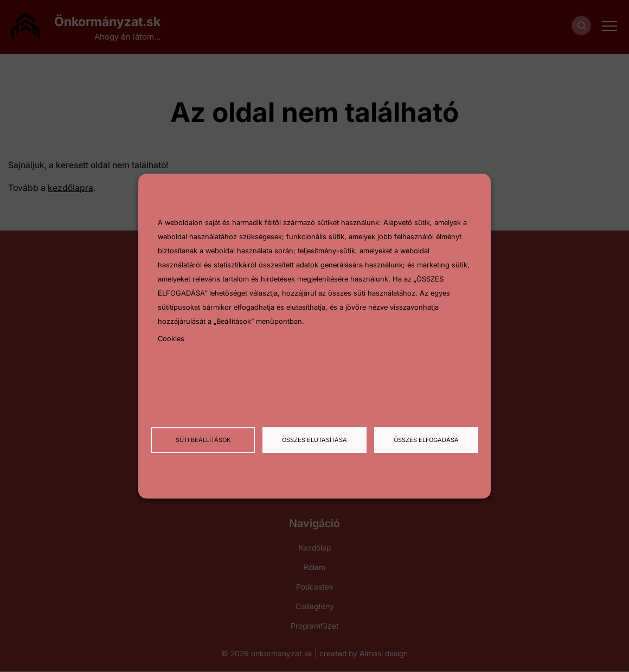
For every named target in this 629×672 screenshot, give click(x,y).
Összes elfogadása (426, 440)
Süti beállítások (203, 440)
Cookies (171, 339)
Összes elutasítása (314, 440)
